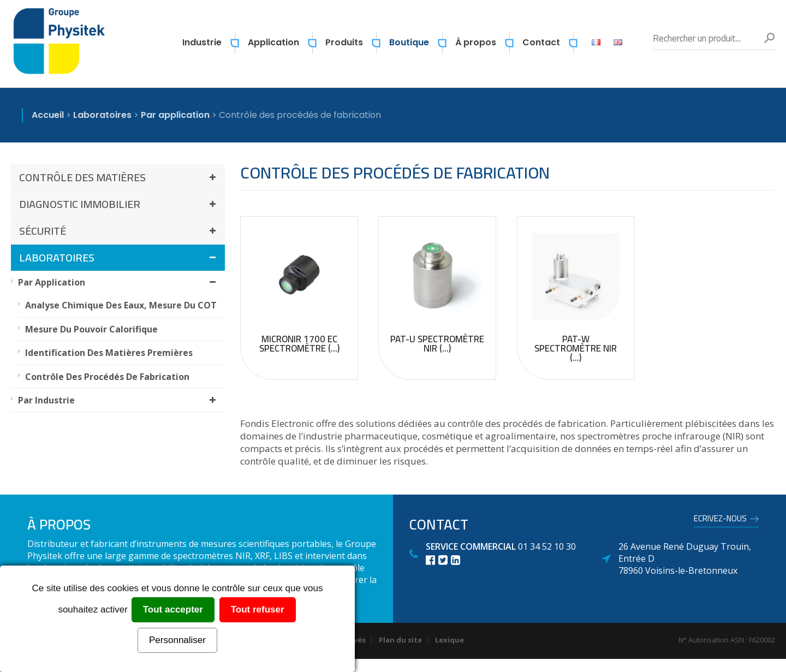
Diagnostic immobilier (119, 204)
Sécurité (119, 231)
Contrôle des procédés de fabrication (107, 377)
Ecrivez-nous (720, 520)
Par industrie (119, 400)
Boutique (409, 42)
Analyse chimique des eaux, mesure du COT (121, 305)
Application (273, 42)
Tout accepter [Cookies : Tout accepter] (173, 609)
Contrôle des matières (119, 177)
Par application (119, 282)
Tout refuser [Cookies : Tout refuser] (258, 609)
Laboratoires (119, 257)
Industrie (202, 42)
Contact (541, 42)
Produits (344, 42)
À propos (476, 42)
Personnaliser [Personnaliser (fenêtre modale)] (177, 640)
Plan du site (400, 640)
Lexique (449, 640)
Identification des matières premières (109, 353)
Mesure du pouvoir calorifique (91, 329)
